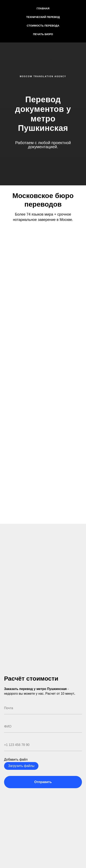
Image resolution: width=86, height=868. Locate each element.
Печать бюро (43, 34)
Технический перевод (43, 17)
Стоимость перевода (43, 26)
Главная (43, 8)
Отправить (43, 782)
